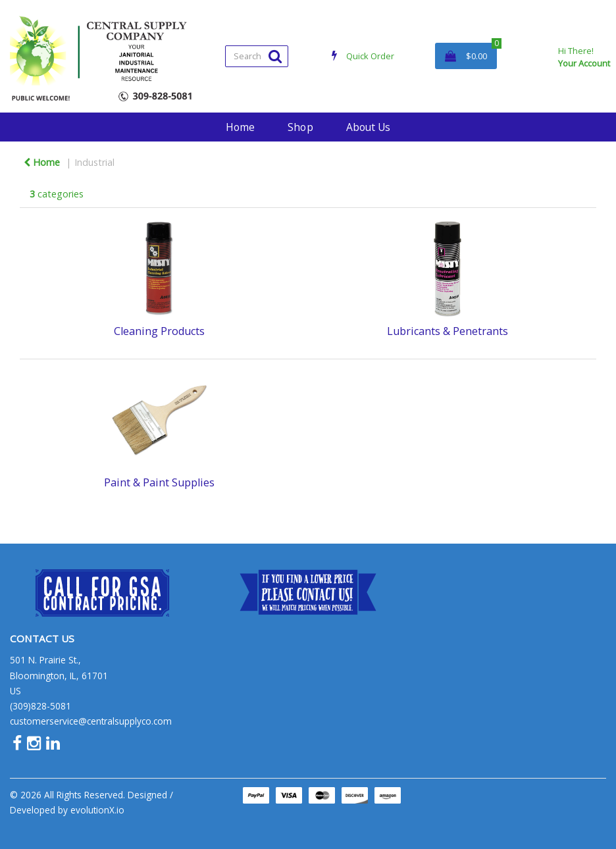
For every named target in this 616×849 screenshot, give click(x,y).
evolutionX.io (97, 810)
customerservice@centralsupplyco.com (91, 721)
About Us (368, 127)
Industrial (94, 162)
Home (240, 127)
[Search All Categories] (257, 56)
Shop (300, 127)
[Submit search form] (275, 56)
